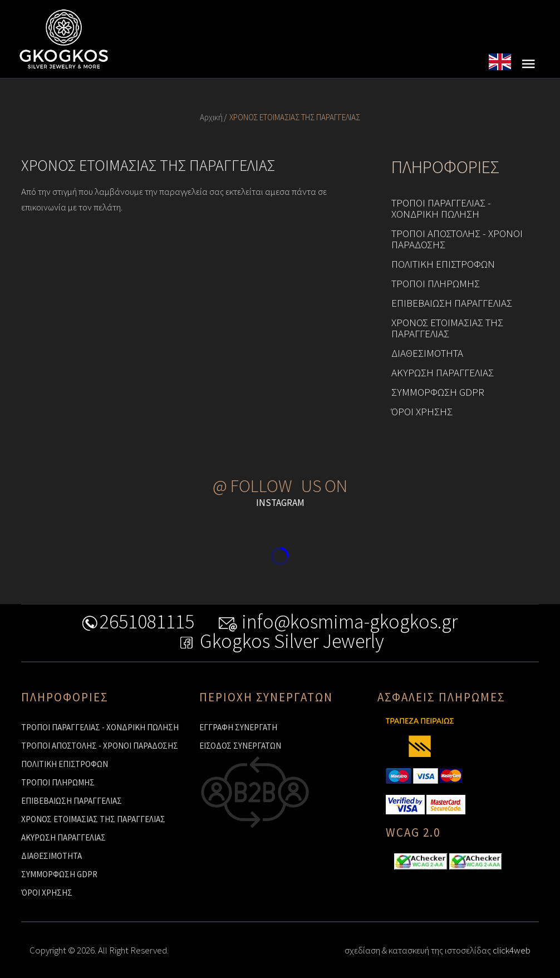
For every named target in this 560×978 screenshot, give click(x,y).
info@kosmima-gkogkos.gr (338, 624)
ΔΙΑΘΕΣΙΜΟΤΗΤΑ (427, 353)
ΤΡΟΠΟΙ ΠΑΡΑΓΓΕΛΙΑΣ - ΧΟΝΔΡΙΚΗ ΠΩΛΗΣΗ (441, 208)
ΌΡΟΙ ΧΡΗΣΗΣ (422, 411)
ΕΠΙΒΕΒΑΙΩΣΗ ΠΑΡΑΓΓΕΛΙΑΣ (452, 303)
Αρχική (211, 117)
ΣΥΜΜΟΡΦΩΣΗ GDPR (438, 392)
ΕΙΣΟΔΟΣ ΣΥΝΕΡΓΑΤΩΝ (240, 746)
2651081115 (137, 624)
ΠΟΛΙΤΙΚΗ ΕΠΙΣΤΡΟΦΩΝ (443, 264)
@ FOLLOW (252, 486)
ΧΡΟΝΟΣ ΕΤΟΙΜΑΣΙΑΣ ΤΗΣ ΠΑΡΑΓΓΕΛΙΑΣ (447, 328)
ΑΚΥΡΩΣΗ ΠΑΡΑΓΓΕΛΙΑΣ (443, 372)
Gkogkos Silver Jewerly (280, 643)
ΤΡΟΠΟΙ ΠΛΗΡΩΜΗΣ (436, 283)
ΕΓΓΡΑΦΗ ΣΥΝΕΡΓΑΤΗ (238, 727)
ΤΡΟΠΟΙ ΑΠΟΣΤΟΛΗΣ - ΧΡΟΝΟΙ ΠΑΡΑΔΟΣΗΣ (457, 239)
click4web (512, 950)
